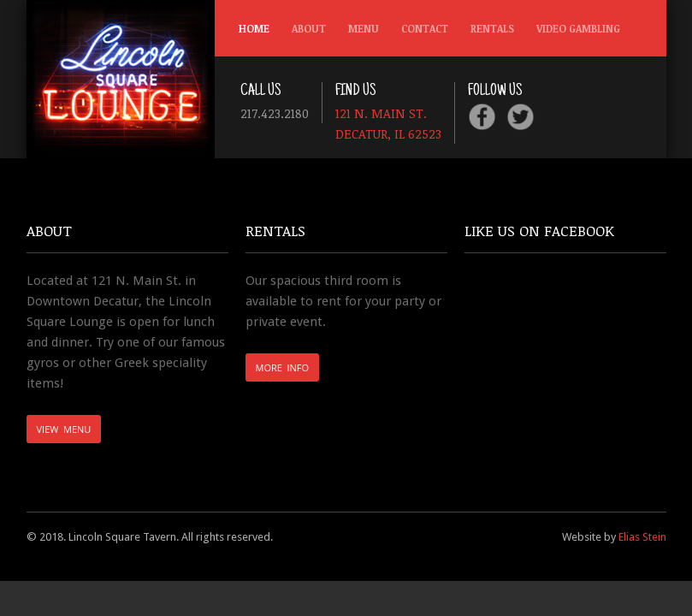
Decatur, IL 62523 (388, 133)
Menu (364, 28)
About (309, 28)
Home (254, 28)
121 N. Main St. (383, 113)
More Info (283, 367)
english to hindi (249, 436)
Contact (425, 28)
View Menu (64, 429)
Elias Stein (642, 537)
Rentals (492, 28)
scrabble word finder (250, 411)
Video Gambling (578, 28)
